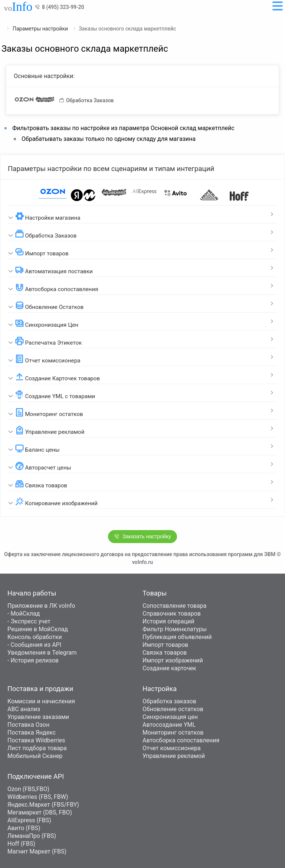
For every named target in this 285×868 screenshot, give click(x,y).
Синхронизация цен (170, 717)
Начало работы (32, 593)
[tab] (142, 214)
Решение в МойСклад (38, 629)
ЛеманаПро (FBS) (32, 836)
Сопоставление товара (174, 606)
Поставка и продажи (40, 689)
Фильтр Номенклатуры (175, 629)
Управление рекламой (174, 756)
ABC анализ (24, 709)
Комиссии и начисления (41, 701)
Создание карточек (169, 668)
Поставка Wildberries (36, 740)
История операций (168, 621)
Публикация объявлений (177, 637)
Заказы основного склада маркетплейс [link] (128, 29)
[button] (142, 214)
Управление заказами (38, 717)
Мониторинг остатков (173, 733)
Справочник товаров (172, 614)
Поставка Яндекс (32, 733)
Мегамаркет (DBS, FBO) (40, 812)
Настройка (160, 689)
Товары (155, 593)
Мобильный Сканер (35, 756)
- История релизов (33, 660)
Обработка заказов (169, 701)
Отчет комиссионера (172, 748)
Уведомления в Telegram (42, 653)
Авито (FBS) (24, 828)
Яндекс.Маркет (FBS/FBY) (43, 805)
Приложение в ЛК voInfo (41, 606)
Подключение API (36, 776)
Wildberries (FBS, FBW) (38, 797)
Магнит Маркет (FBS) (37, 851)
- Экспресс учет (29, 621)
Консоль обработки (35, 637)
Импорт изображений (173, 660)
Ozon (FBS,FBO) (28, 789)
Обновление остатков (173, 709)
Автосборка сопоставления (181, 740)
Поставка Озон (28, 725)
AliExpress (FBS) (29, 820)
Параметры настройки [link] (41, 29)
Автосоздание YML (169, 725)
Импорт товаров (165, 645)
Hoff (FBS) (21, 844)
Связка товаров (165, 653)
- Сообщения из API (34, 645)
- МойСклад (24, 614)
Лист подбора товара (37, 748)
